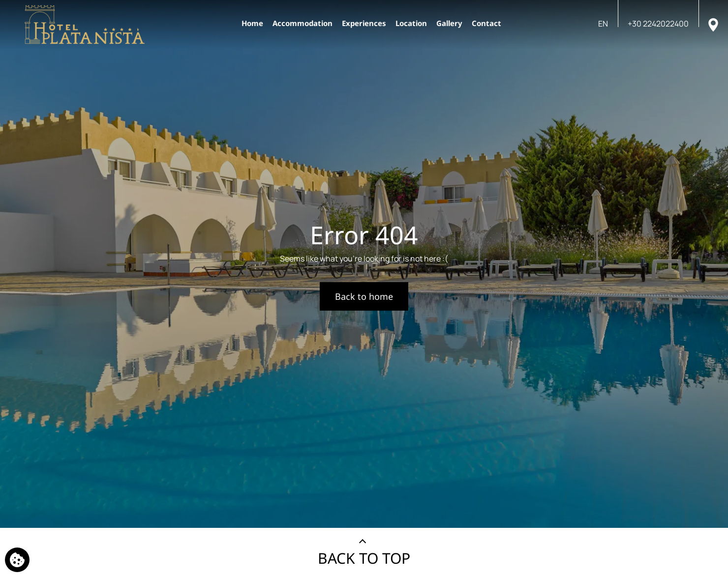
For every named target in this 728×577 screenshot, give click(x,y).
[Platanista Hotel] (85, 25)
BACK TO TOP (364, 558)
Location (411, 23)
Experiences (364, 23)
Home (252, 23)
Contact (486, 23)
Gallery (449, 23)
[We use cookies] (17, 560)
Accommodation (303, 23)
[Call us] (658, 24)
